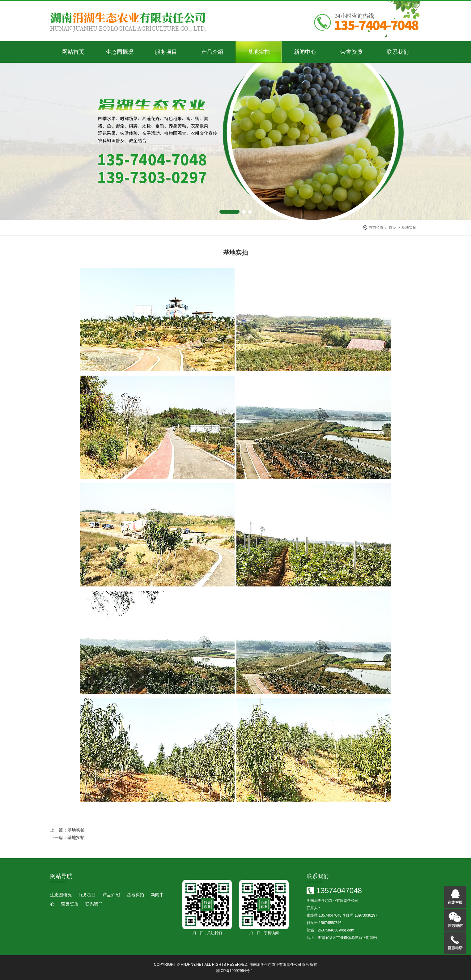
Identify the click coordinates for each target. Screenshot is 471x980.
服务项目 (166, 52)
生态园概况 (120, 52)
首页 (392, 228)
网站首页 (73, 52)
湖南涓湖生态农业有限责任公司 (275, 965)
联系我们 (398, 52)
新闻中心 (305, 52)
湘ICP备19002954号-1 (235, 971)
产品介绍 (212, 52)
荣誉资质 (351, 52)
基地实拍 (259, 52)
